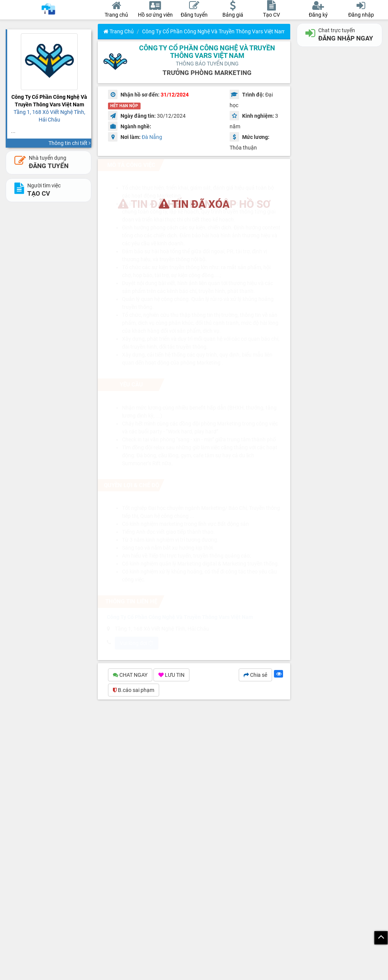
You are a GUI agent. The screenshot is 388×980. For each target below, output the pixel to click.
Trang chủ (119, 31)
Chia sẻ (255, 675)
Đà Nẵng (152, 137)
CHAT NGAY (130, 675)
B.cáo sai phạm (134, 690)
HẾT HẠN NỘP (124, 106)
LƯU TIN (171, 675)
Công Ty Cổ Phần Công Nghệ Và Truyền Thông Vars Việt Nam (214, 31)
